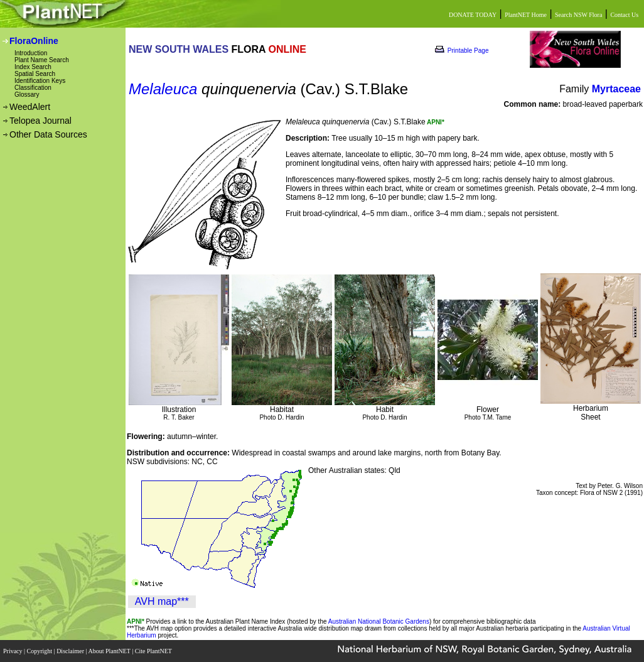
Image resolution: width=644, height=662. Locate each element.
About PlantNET (110, 651)
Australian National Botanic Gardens (379, 621)
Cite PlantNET (154, 651)
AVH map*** (162, 601)
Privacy (13, 651)
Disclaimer (71, 651)
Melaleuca (163, 89)
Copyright (40, 651)
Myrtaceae (616, 89)
